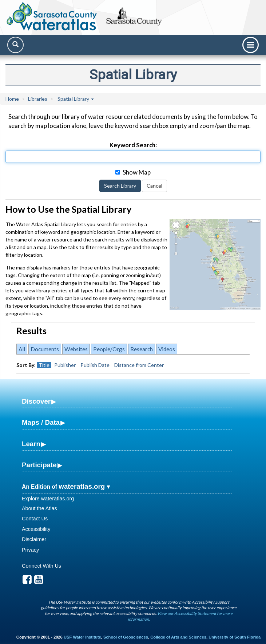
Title (44, 365)
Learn (31, 444)
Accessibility (36, 529)
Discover (36, 401)
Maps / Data (41, 422)
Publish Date (95, 365)
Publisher (65, 365)
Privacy (30, 550)
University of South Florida (235, 637)
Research (142, 349)
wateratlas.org (82, 486)
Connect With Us (41, 566)
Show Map (133, 172)
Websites (76, 349)
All (22, 349)
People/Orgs (109, 349)
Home (12, 99)
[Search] (15, 45)
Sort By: (26, 365)
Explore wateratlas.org (48, 499)
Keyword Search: (133, 145)
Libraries (38, 99)
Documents (45, 349)
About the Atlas (39, 508)
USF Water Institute (82, 637)
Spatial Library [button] (76, 99)
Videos (167, 349)
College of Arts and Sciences (178, 637)
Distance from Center (139, 365)
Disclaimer (34, 539)
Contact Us (35, 519)
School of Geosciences (126, 637)
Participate (39, 465)
